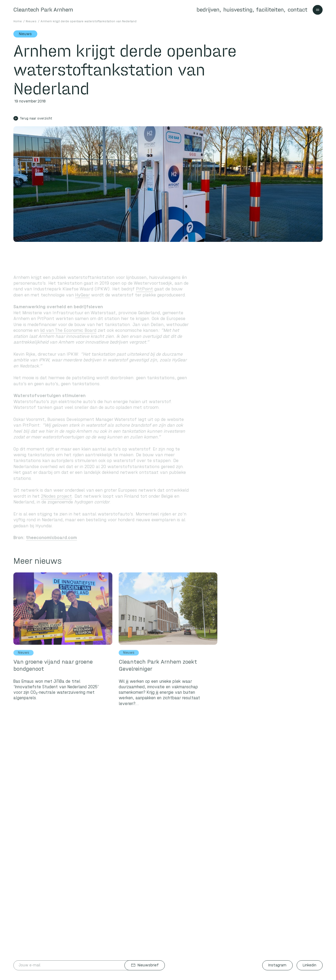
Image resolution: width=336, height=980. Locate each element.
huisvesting (238, 10)
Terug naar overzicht (33, 118)
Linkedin (309, 965)
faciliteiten (270, 10)
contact (298, 10)
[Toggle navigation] (318, 10)
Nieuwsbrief (145, 965)
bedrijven (208, 10)
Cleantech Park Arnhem (43, 10)
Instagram (277, 965)
